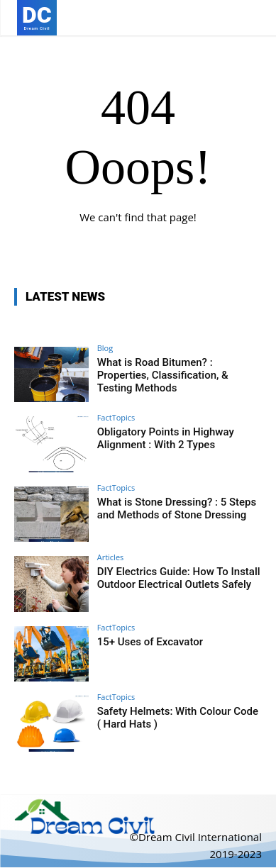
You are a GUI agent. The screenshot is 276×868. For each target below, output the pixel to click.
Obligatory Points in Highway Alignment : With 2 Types (166, 438)
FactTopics (116, 417)
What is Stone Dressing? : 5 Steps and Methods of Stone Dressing (177, 508)
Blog (105, 348)
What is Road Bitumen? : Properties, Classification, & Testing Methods (163, 375)
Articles (111, 557)
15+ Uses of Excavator (150, 642)
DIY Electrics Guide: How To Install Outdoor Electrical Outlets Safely (179, 578)
